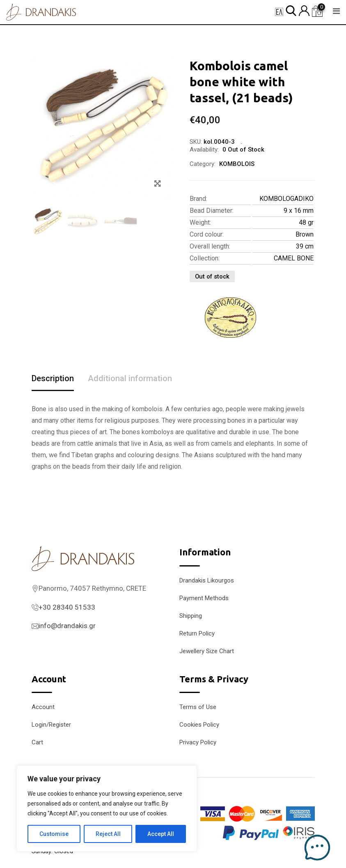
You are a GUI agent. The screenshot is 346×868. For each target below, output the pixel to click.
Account (43, 707)
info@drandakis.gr (67, 626)
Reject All (108, 834)
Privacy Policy (198, 742)
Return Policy (197, 633)
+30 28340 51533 (67, 607)
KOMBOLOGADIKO (286, 199)
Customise (54, 834)
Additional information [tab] (130, 378)
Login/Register (51, 725)
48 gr (306, 222)
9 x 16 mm (299, 211)
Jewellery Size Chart (207, 651)
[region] (107, 808)
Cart (37, 742)
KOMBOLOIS (237, 164)
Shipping (191, 616)
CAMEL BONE (294, 258)
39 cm (305, 246)
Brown (305, 234)
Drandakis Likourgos (207, 580)
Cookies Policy (199, 725)
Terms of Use (198, 707)
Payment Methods (204, 598)
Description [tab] (53, 378)
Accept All (161, 834)
